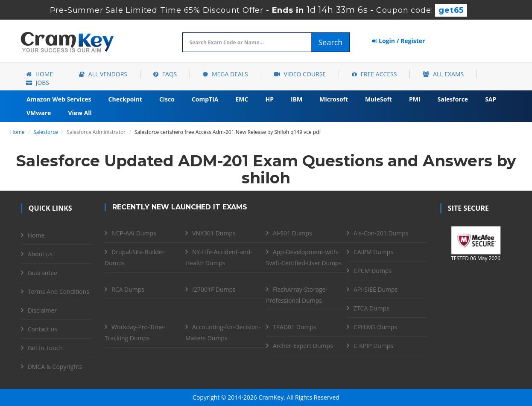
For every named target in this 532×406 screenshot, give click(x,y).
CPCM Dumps (373, 271)
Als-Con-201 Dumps (381, 233)
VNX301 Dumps (214, 233)
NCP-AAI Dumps (134, 233)
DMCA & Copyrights (55, 367)
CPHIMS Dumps (375, 327)
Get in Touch (45, 348)
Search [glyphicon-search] (330, 42)
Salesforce (453, 99)
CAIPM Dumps (373, 252)
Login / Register (398, 41)
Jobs (38, 83)
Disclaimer (42, 310)
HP (269, 99)
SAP (491, 99)
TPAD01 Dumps (295, 327)
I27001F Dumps (214, 289)
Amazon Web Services (59, 99)
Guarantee (42, 273)
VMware (39, 113)
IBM (297, 99)
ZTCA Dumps (371, 308)
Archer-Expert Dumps (303, 346)
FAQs (165, 74)
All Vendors (103, 74)
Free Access (374, 74)
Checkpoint (125, 99)
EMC (242, 99)
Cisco (167, 99)
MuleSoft (379, 99)
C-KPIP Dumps (373, 346)
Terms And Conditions (58, 291)
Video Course (300, 74)
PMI (415, 99)
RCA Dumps (128, 289)
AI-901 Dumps (292, 233)
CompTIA (205, 99)
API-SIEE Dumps (376, 289)
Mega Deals (225, 74)
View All (80, 113)
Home (39, 74)
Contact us (42, 329)
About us (40, 254)
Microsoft (334, 99)
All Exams (443, 74)
